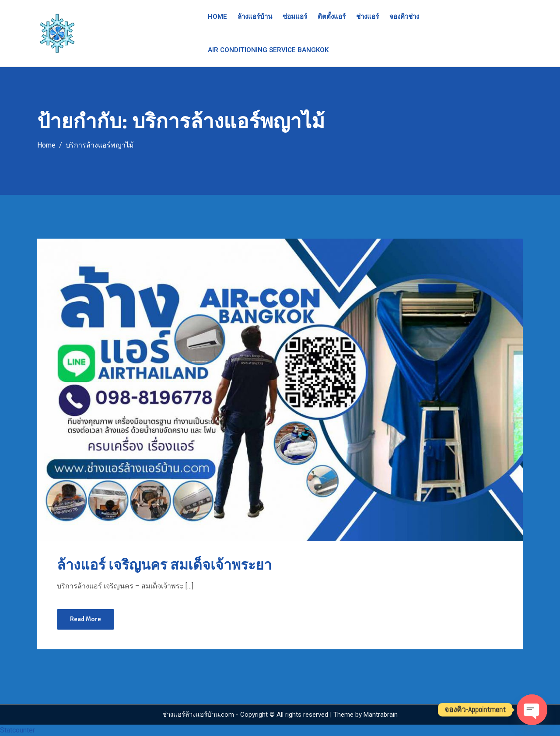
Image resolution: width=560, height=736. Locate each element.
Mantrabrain (381, 715)
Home (217, 17)
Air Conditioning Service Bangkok (268, 50)
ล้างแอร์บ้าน (255, 17)
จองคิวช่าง (404, 17)
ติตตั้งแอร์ (332, 17)
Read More (86, 619)
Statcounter (17, 730)
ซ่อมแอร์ (295, 17)
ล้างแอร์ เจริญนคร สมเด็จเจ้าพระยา (164, 565)
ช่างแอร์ (367, 17)
